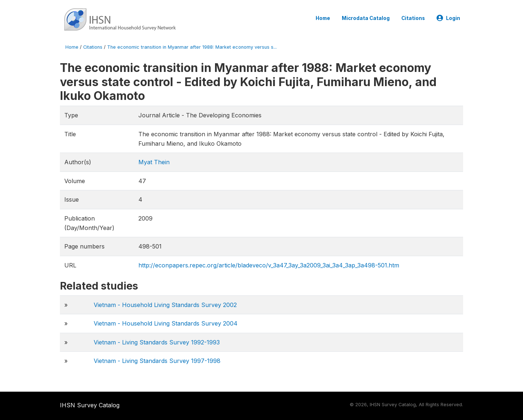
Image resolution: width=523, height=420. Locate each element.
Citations (413, 18)
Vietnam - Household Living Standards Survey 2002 (165, 305)
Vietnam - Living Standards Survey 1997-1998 (157, 361)
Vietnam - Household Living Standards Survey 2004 (166, 323)
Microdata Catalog (366, 18)
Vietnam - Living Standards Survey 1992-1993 (157, 342)
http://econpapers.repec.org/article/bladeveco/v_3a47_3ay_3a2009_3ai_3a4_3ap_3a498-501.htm (269, 265)
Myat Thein (154, 162)
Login (448, 18)
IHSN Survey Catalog (90, 405)
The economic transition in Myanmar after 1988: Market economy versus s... (192, 47)
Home (323, 18)
